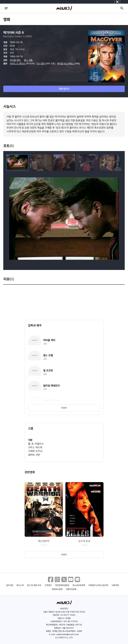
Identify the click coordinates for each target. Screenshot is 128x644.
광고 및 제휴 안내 (34, 585)
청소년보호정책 (79, 585)
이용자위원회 (71, 589)
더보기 (64, 408)
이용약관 (115, 585)
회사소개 (20, 585)
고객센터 (48, 585)
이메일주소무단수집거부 (98, 585)
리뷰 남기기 (64, 89)
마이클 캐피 (15, 60)
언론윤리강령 (57, 589)
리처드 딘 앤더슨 (18, 64)
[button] (118, 164)
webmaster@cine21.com (68, 634)
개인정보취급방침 (62, 585)
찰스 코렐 (29, 60)
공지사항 (10, 585)
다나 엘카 (41, 64)
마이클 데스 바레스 (66, 64)
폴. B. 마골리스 (36, 444)
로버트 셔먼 (34, 455)
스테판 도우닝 (35, 451)
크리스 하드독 (35, 447)
